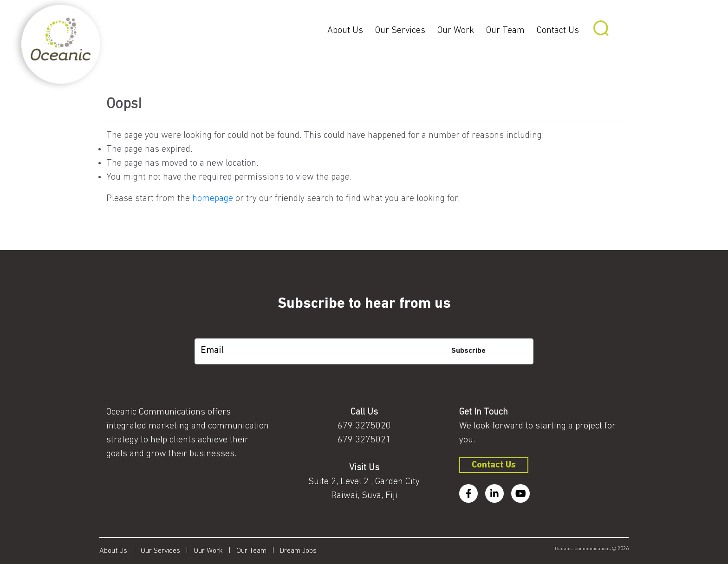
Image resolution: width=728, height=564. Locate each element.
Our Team (505, 31)
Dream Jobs (298, 551)
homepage (213, 199)
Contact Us (558, 31)
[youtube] (520, 493)
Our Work (456, 31)
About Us (345, 31)
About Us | (120, 551)
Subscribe (468, 351)
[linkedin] (494, 493)
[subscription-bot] (364, 331)
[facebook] (468, 493)
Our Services (400, 31)
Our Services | (167, 551)
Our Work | (215, 551)
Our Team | (258, 551)
